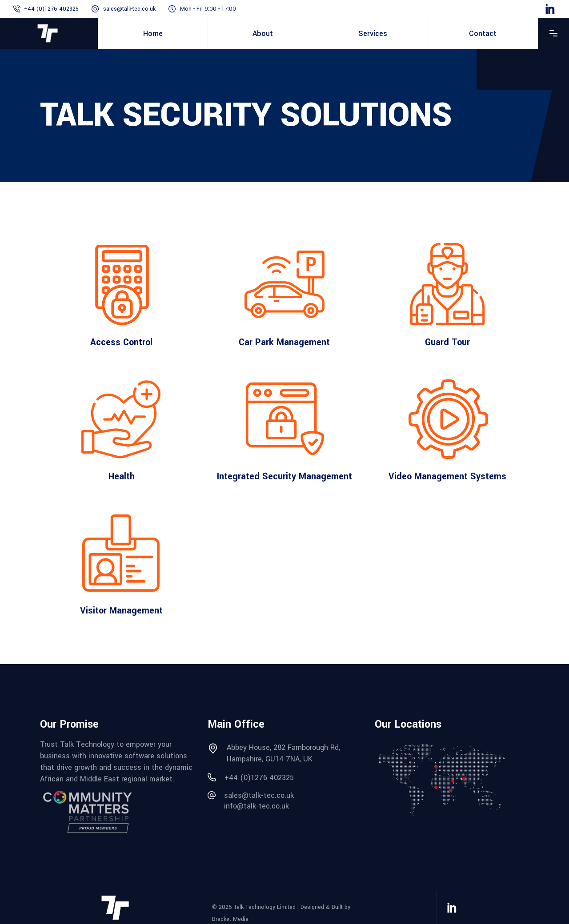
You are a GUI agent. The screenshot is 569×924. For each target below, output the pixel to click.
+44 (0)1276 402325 (51, 9)
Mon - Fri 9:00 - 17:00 (208, 9)
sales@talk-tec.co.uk (129, 9)
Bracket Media (230, 919)
